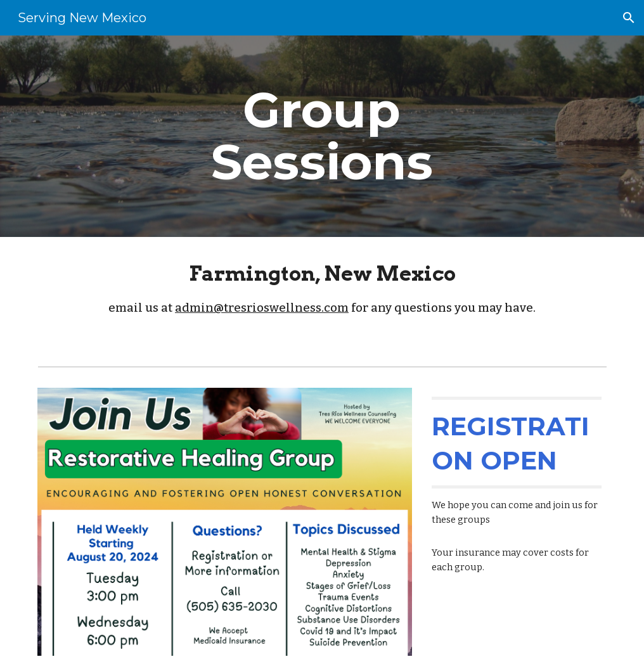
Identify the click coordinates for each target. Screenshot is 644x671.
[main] (322, 136)
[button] (629, 18)
